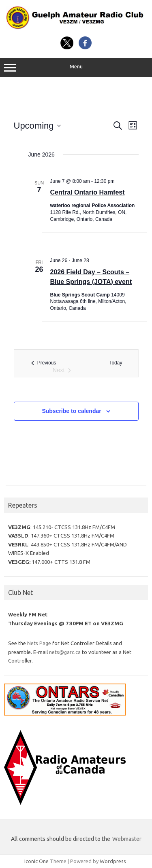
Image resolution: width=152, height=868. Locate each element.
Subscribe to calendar (71, 411)
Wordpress (113, 861)
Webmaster (127, 839)
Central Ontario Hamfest (88, 192)
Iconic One (36, 861)
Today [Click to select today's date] (116, 363)
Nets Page (39, 643)
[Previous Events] (44, 363)
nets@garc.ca (65, 652)
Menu (76, 68)
